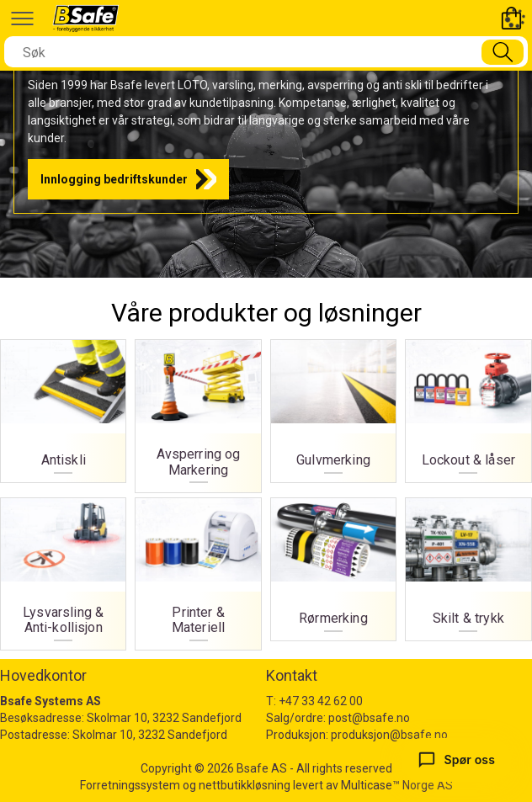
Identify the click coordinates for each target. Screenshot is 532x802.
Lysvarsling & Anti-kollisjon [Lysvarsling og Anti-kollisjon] (63, 570)
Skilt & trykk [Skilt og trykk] (468, 565)
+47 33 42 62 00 (321, 701)
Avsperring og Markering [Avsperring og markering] (199, 412)
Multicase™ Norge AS (397, 785)
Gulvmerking (333, 407)
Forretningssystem (130, 785)
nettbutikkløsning (245, 785)
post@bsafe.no (369, 718)
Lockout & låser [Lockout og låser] (468, 407)
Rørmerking (333, 565)
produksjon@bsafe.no (389, 735)
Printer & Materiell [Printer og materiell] (199, 570)
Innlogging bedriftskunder (114, 179)
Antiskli (63, 407)
